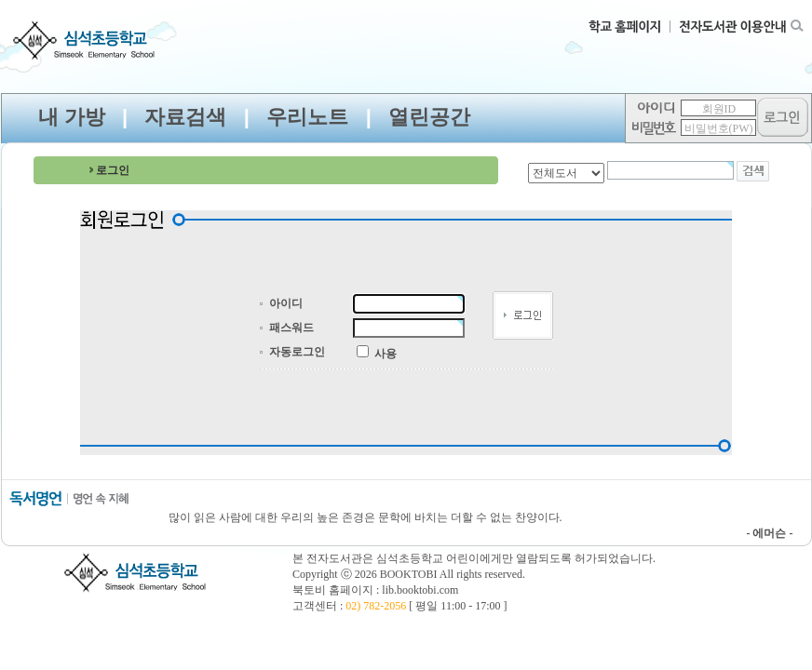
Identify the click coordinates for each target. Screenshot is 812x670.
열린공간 (429, 117)
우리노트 (307, 117)
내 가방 (72, 117)
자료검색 (185, 117)
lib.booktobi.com (420, 590)
